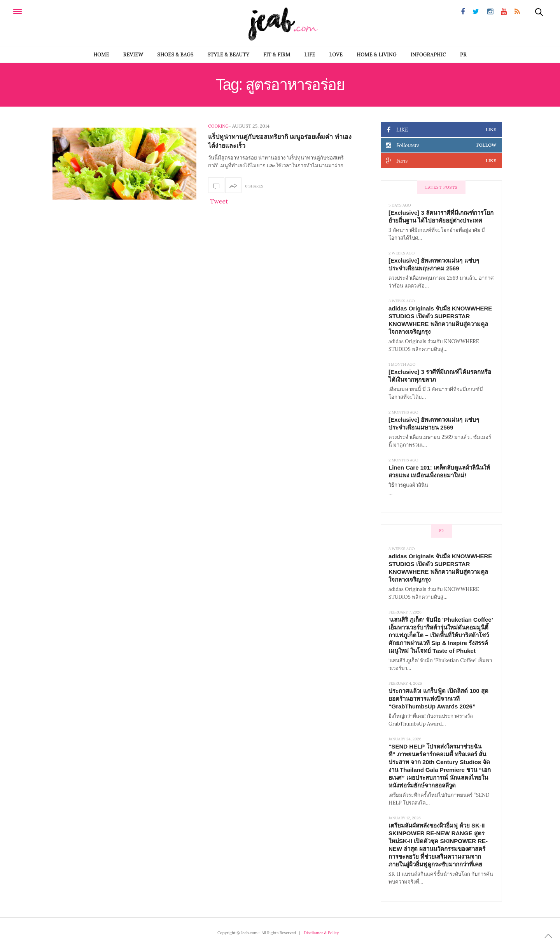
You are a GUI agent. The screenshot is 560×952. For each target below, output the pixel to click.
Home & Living (376, 55)
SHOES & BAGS (176, 55)
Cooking (218, 126)
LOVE (336, 55)
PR (463, 55)
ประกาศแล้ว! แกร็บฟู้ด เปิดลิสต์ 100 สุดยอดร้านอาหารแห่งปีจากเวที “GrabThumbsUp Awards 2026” (438, 699)
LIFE (310, 55)
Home (101, 55)
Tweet (219, 201)
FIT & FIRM (277, 55)
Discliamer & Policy (321, 933)
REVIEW (133, 55)
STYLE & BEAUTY (229, 55)
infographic (429, 55)
